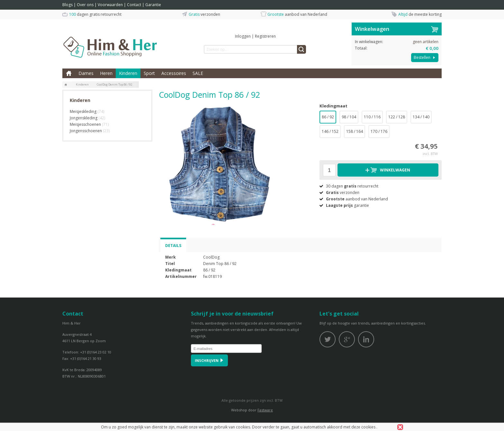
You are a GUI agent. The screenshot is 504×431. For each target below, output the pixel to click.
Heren (106, 73)
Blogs (67, 5)
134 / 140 (421, 117)
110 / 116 (372, 117)
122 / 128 (397, 117)
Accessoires (174, 73)
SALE (198, 73)
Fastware (265, 410)
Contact (134, 5)
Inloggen (243, 36)
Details (173, 246)
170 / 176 (379, 131)
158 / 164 (355, 131)
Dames (86, 73)
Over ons (85, 5)
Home (69, 73)
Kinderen (128, 73)
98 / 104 (349, 117)
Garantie (153, 5)
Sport (149, 73)
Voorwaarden (110, 5)
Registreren (265, 36)
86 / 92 (328, 117)
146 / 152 (330, 131)
